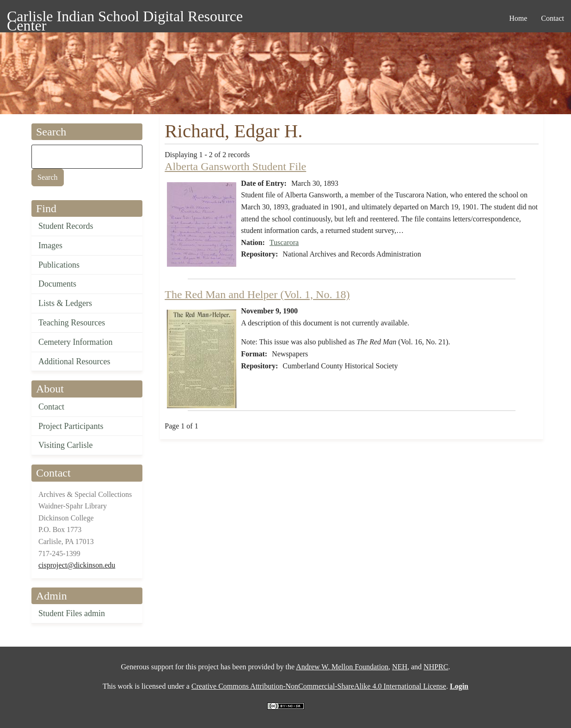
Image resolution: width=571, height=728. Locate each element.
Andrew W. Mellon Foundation (342, 667)
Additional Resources (74, 361)
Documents (57, 284)
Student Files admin (72, 613)
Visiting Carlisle (65, 445)
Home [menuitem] (518, 18)
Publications (59, 265)
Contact (51, 407)
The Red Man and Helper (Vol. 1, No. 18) (257, 294)
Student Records (66, 226)
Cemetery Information (75, 342)
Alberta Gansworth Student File (235, 166)
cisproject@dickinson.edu (77, 565)
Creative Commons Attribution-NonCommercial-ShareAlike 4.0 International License (319, 686)
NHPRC (436, 667)
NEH (400, 667)
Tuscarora (284, 242)
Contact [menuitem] (553, 18)
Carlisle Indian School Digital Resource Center (125, 18)
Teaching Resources (72, 323)
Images (50, 245)
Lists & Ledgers (65, 303)
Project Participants (71, 426)
